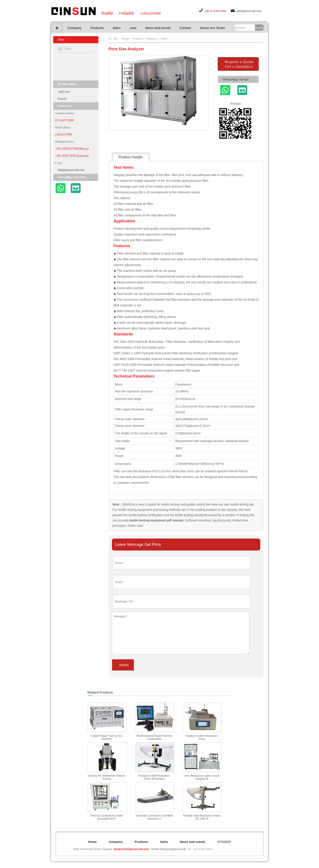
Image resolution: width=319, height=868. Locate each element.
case (133, 28)
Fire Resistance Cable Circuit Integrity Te (202, 777)
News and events (158, 28)
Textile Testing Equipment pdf (168, 849)
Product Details (131, 157)
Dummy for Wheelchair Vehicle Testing (107, 777)
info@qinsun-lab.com (249, 11)
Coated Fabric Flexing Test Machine (107, 737)
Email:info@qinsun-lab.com (131, 849)
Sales (117, 28)
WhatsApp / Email (235, 79)
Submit (124, 665)
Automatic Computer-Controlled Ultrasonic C (154, 817)
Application (64, 92)
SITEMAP (224, 842)
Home (125, 39)
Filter (164, 39)
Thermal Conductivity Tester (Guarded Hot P (107, 817)
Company (74, 28)
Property (62, 99)
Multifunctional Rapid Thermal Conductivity (154, 737)
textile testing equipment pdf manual (156, 520)
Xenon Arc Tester (212, 28)
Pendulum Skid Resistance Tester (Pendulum (154, 777)
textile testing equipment (135, 510)
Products (97, 28)
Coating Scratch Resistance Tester (202, 737)
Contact (185, 28)
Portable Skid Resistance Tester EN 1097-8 (202, 817)
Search (259, 28)
